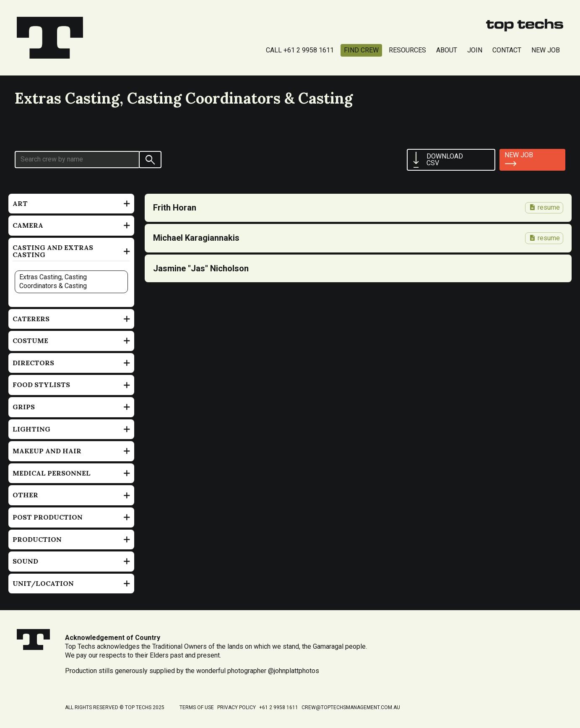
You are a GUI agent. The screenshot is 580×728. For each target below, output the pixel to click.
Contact (507, 50)
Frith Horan (175, 208)
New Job (546, 50)
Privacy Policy (237, 707)
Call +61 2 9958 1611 (300, 50)
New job (519, 155)
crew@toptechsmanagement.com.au (351, 707)
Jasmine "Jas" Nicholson (201, 268)
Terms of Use (197, 707)
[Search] (150, 160)
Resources (407, 50)
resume (544, 207)
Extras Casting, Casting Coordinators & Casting (53, 281)
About (447, 50)
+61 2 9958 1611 (279, 707)
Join (475, 50)
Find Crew (361, 50)
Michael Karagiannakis (196, 238)
